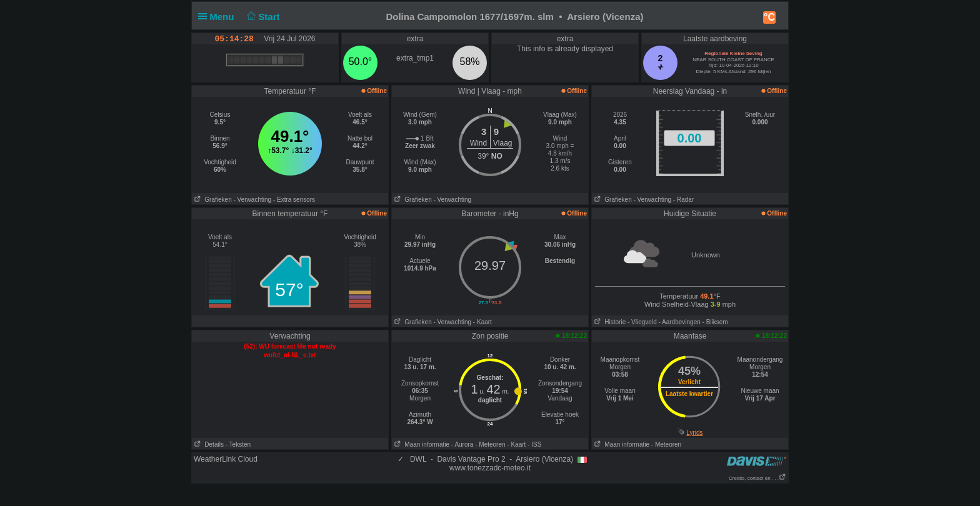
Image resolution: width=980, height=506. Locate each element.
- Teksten (238, 444)
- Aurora (462, 444)
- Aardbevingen (680, 322)
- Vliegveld (642, 322)
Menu (219, 17)
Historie (609, 322)
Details (208, 444)
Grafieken (212, 200)
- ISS (534, 444)
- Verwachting (252, 200)
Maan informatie (421, 444)
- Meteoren (490, 444)
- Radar (683, 200)
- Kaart (482, 322)
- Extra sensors (294, 200)
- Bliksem (715, 322)
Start (262, 17)
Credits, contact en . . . (757, 478)
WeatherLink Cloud (226, 459)
